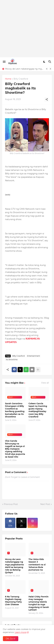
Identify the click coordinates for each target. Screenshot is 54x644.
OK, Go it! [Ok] (11, 639)
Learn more (21, 632)
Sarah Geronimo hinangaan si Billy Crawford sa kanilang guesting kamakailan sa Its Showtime (15, 410)
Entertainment (33, 356)
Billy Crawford (21, 79)
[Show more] (38, 370)
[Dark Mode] (44, 62)
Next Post (45, 504)
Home (8, 79)
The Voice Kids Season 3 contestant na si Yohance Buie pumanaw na (37, 565)
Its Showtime (12, 360)
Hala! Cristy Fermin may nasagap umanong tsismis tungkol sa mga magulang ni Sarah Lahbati (39, 603)
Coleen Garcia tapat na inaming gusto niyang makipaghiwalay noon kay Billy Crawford (38, 410)
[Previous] (47, 69)
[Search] (50, 62)
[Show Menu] (4, 62)
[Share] (47, 99)
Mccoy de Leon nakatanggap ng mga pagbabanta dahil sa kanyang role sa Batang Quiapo (25, 69)
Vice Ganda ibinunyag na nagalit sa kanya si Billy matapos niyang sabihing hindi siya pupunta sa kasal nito (15, 449)
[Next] (50, 69)
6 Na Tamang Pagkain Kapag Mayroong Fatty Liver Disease (13, 601)
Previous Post (11, 504)
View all (45, 383)
